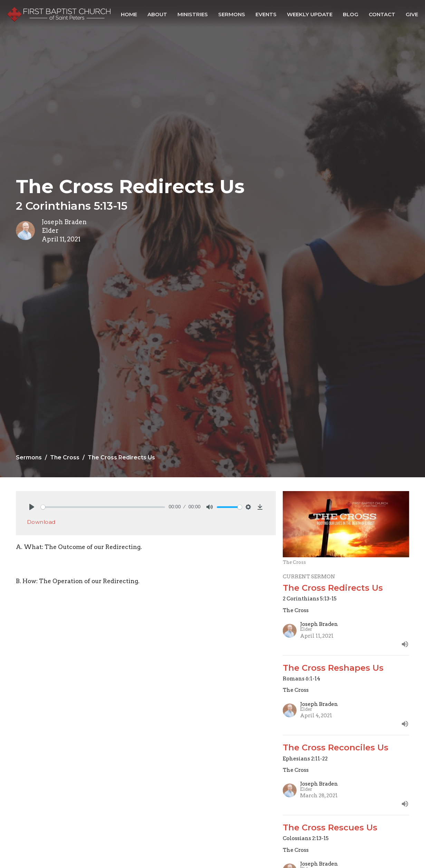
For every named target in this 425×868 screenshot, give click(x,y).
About (157, 14)
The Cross (65, 457)
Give (412, 14)
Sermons (232, 14)
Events (266, 14)
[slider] (103, 507)
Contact (382, 14)
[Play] (32, 507)
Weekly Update (310, 14)
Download (41, 522)
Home (129, 14)
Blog (351, 14)
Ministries (193, 14)
